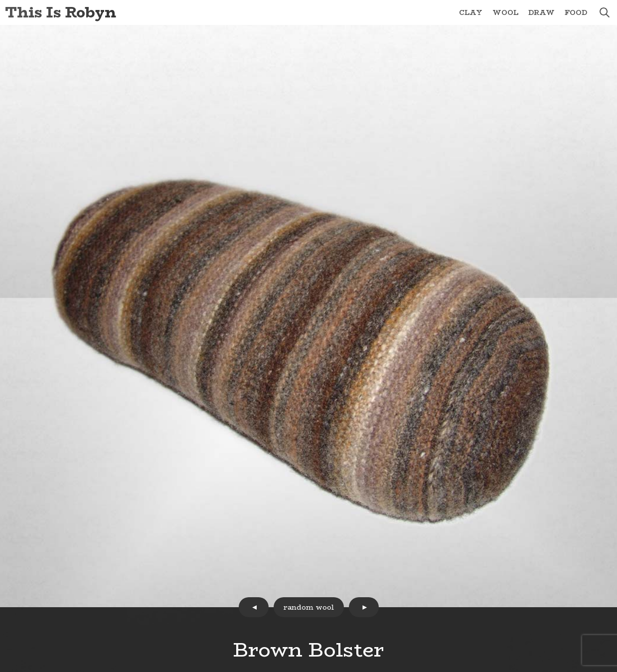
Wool (505, 12)
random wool (309, 607)
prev (254, 607)
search (605, 12)
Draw (541, 12)
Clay (471, 12)
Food (576, 12)
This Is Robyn (61, 12)
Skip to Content (0, 0)
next (364, 607)
